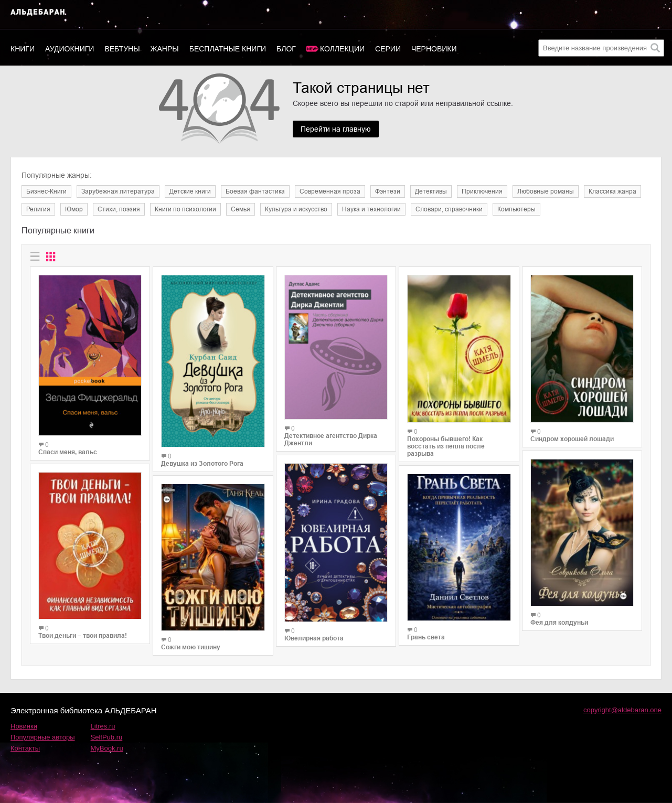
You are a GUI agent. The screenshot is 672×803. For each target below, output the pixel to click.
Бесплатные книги (228, 49)
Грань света (426, 637)
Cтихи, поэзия (119, 209)
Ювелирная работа (314, 638)
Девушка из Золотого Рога (202, 464)
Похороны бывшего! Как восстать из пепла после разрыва (446, 446)
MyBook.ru (107, 748)
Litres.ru (103, 726)
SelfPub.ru (107, 737)
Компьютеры (516, 209)
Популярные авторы (43, 737)
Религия (38, 209)
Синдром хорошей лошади (572, 439)
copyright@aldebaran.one (622, 710)
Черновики (434, 49)
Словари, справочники (449, 209)
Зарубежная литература (118, 191)
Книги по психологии (185, 209)
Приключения (482, 191)
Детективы (431, 191)
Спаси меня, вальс (68, 452)
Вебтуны (122, 49)
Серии (388, 49)
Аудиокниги (70, 49)
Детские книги (190, 191)
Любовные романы (546, 191)
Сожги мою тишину (191, 647)
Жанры (165, 49)
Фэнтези (388, 191)
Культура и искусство (296, 209)
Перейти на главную (336, 129)
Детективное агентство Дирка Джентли (331, 440)
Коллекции (342, 49)
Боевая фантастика (255, 191)
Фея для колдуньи (559, 623)
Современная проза (330, 191)
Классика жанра (612, 191)
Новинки (24, 726)
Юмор (74, 209)
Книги (23, 49)
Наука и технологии (371, 209)
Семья (241, 209)
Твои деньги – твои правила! (83, 636)
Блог (286, 49)
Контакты (25, 748)
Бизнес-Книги (46, 191)
